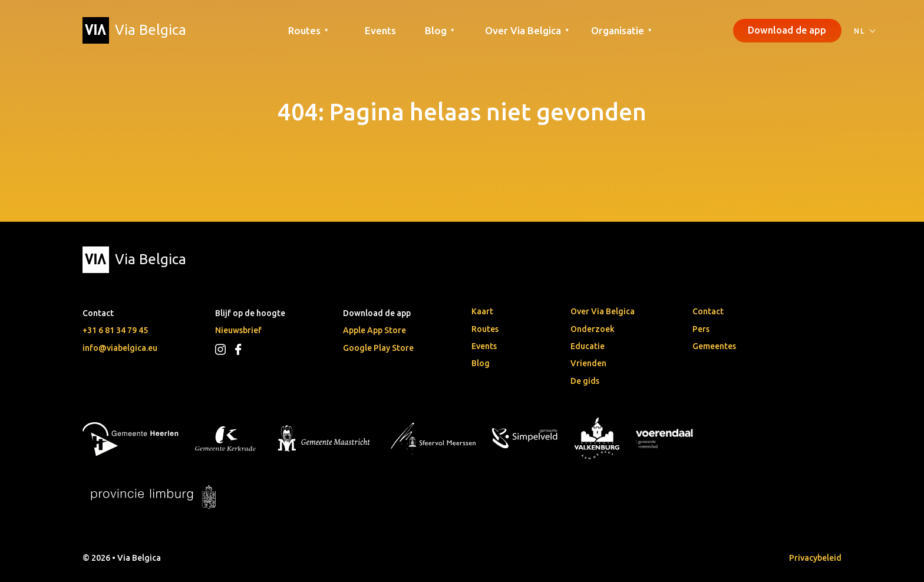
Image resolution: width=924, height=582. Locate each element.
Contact (708, 311)
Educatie (588, 346)
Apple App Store (374, 330)
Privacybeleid (815, 558)
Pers (701, 329)
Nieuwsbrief (238, 330)
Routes (485, 329)
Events (380, 30)
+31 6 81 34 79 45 (115, 330)
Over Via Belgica (603, 311)
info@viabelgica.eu (120, 348)
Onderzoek (593, 329)
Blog (481, 363)
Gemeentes (714, 346)
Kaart (482, 311)
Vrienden (588, 363)
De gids (585, 381)
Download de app (787, 30)
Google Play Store (378, 348)
